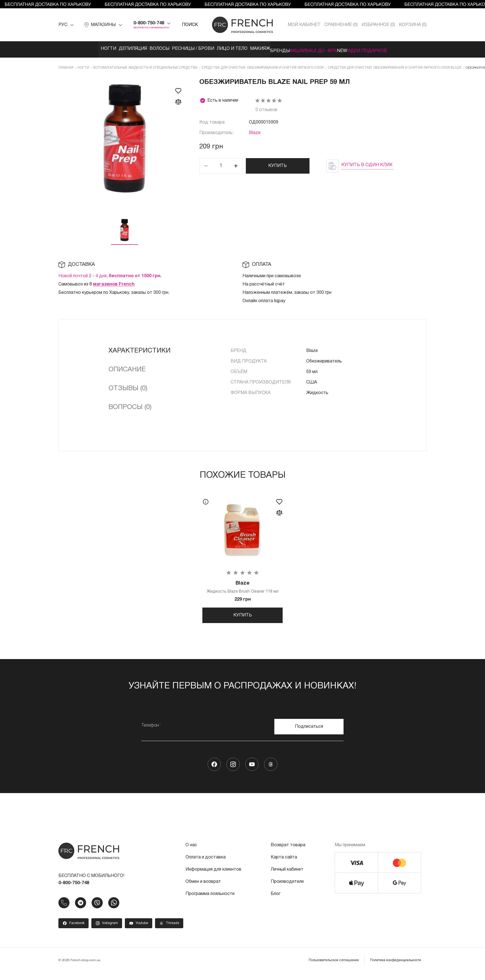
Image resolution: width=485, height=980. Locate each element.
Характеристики (140, 349)
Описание (127, 367)
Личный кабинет (287, 874)
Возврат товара (288, 850)
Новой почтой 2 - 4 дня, (110, 274)
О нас (191, 850)
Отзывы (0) (128, 386)
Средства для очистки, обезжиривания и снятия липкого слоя (263, 65)
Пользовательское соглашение (334, 965)
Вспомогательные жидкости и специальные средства (145, 65)
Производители (287, 886)
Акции (307, 49)
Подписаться (309, 731)
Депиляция (102, 49)
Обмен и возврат (203, 886)
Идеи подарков (401, 49)
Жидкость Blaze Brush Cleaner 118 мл (242, 586)
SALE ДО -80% (339, 49)
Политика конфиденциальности (396, 965)
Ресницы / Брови (174, 49)
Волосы (135, 49)
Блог (276, 899)
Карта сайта (284, 862)
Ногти (72, 49)
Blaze (255, 131)
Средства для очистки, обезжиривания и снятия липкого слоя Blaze (395, 65)
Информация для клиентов (213, 874)
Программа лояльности (210, 899)
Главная (66, 65)
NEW (368, 49)
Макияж (253, 49)
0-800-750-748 (149, 23)
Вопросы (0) (130, 405)
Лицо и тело (219, 49)
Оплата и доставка (206, 862)
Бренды (281, 49)
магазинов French (114, 282)
